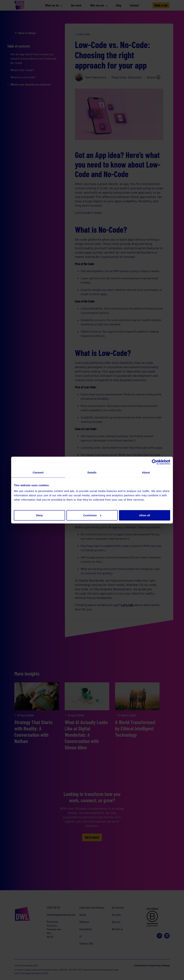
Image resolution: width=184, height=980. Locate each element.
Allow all (145, 515)
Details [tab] (92, 472)
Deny (39, 515)
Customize (92, 515)
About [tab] (146, 472)
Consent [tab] (38, 472)
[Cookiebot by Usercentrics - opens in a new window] (154, 462)
